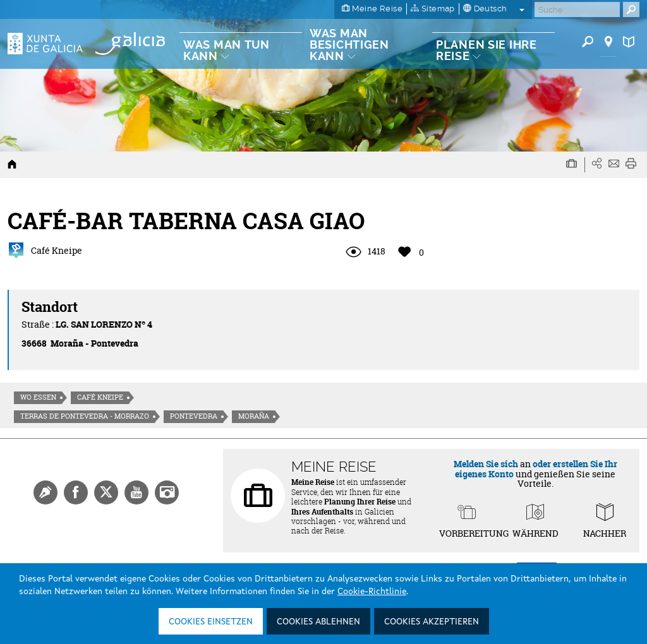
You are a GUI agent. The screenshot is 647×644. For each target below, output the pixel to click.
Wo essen (38, 397)
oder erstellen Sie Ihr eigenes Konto (536, 468)
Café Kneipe (100, 397)
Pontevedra (194, 416)
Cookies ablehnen (318, 622)
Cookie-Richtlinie (372, 592)
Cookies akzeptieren (432, 622)
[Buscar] (577, 9)
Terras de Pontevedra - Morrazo (85, 416)
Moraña (254, 416)
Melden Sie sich (486, 464)
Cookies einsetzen (211, 622)
